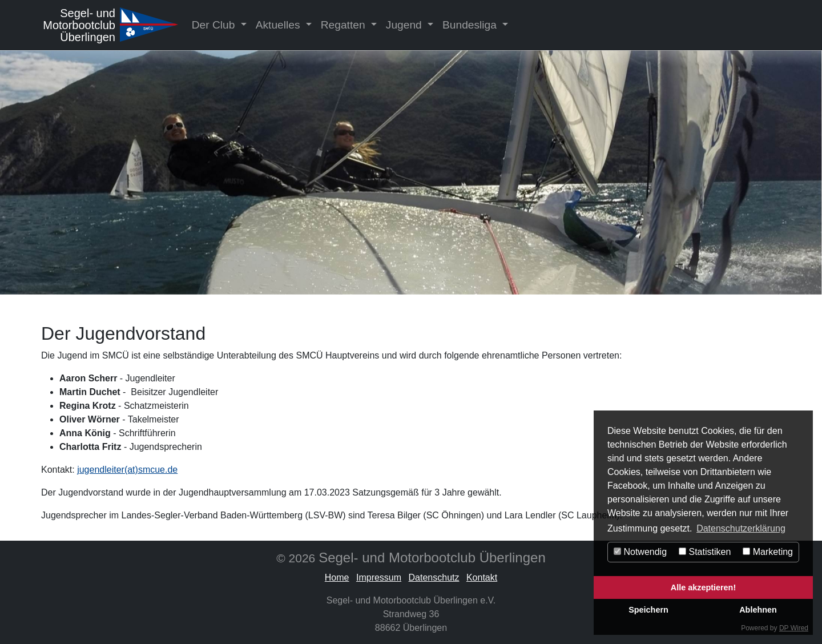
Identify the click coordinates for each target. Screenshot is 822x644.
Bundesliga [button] (471, 25)
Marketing (768, 552)
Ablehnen (758, 610)
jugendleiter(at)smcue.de (127, 470)
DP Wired (794, 628)
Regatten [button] (344, 25)
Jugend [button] (405, 25)
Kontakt (482, 577)
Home (337, 577)
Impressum (379, 577)
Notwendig (640, 552)
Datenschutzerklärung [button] (741, 528)
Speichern (648, 610)
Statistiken (705, 552)
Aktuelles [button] (279, 25)
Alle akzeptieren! (703, 587)
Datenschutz (434, 577)
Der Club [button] (215, 25)
